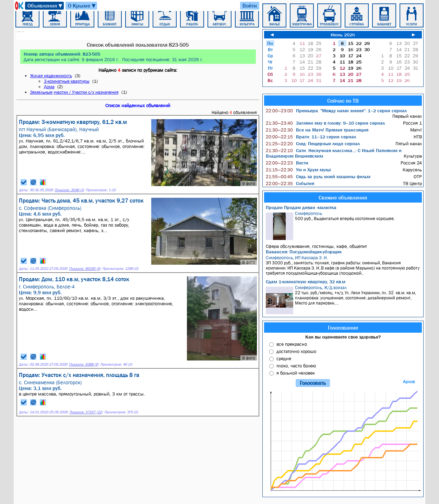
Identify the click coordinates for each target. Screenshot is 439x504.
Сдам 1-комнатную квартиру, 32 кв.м (306, 282)
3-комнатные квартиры (67, 81)
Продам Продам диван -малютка (301, 207)
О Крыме (82, 6)
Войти (250, 5)
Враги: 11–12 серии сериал (311, 137)
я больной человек (296, 373)
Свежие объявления (343, 197)
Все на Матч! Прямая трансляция (317, 130)
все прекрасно (292, 344)
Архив (409, 382)
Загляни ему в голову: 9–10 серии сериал (325, 123)
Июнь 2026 (343, 35)
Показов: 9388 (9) (84, 364)
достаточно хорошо (296, 351)
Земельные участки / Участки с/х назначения (74, 92)
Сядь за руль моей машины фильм (318, 176)
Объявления (45, 6)
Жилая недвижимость (51, 76)
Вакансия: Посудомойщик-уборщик (304, 252)
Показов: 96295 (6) (85, 269)
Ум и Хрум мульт (298, 170)
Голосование (343, 328)
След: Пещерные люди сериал (313, 144)
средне (284, 358)
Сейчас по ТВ (343, 101)
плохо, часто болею (296, 366)
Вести (287, 163)
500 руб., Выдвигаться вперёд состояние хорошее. (344, 225)
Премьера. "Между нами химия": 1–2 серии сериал (336, 111)
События (290, 183)
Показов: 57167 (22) (86, 412)
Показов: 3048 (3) (69, 190)
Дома (49, 87)
